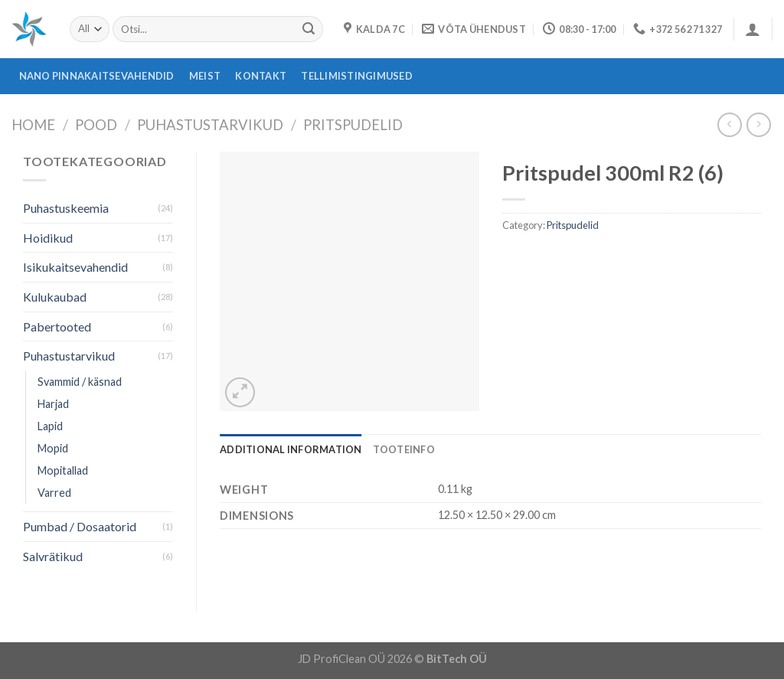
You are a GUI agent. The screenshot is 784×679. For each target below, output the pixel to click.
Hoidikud (48, 238)
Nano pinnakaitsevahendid (97, 76)
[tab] (291, 449)
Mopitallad (63, 470)
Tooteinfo (404, 449)
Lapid (50, 426)
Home (33, 125)
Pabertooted (57, 326)
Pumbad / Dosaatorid (80, 526)
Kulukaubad (55, 297)
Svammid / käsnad (80, 382)
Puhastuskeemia (66, 208)
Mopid (53, 448)
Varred (54, 493)
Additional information (291, 449)
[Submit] (309, 29)
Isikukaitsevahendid (75, 267)
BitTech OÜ (457, 659)
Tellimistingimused (357, 76)
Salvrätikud (53, 556)
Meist (205, 76)
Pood (96, 125)
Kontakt (261, 76)
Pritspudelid (353, 125)
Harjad (53, 404)
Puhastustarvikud (210, 125)
